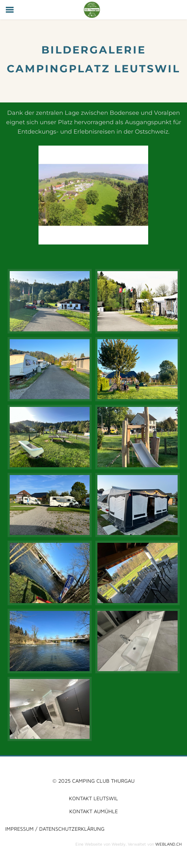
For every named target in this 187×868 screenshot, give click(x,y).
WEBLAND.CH (169, 844)
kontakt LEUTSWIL (93, 798)
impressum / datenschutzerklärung (55, 829)
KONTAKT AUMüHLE (93, 811)
